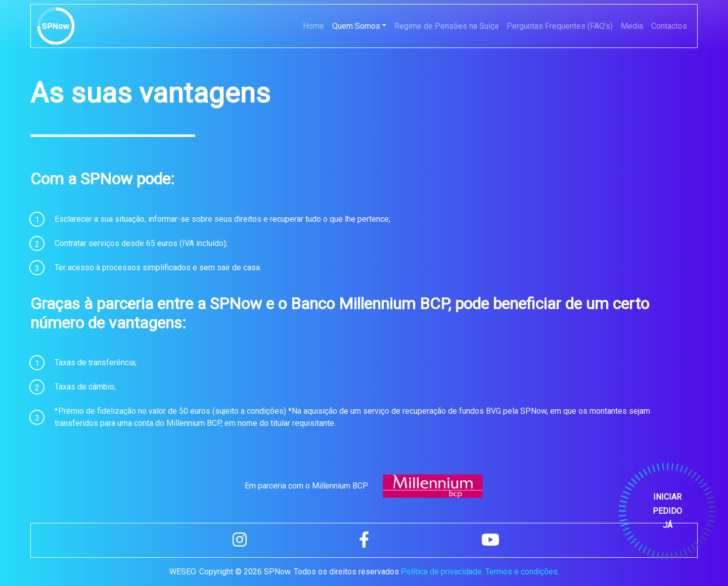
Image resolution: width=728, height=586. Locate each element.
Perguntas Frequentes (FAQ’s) (560, 26)
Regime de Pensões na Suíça (446, 26)
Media (632, 26)
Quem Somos (356, 26)
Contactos (669, 26)
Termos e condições (521, 572)
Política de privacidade (441, 572)
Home (313, 26)
